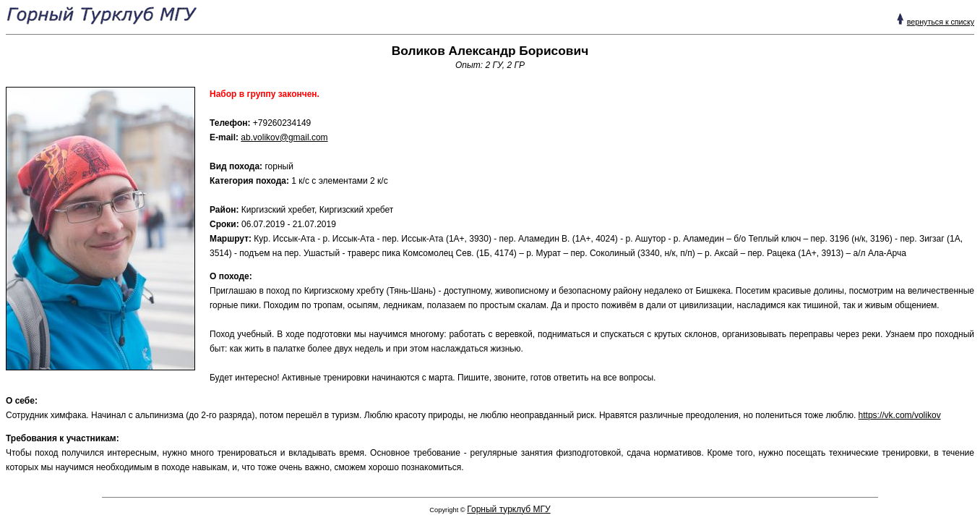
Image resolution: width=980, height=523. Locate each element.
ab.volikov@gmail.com (284, 137)
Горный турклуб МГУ (508, 509)
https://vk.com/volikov (900, 415)
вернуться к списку (941, 22)
